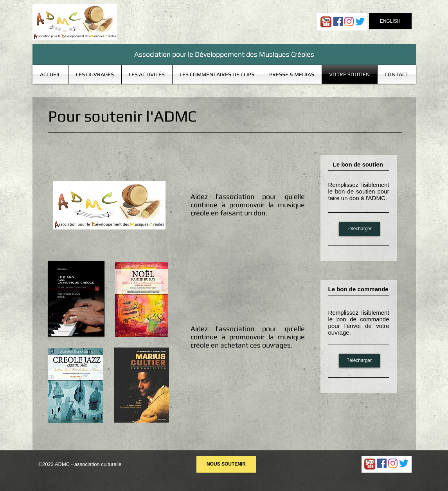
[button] (95, 74)
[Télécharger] (359, 229)
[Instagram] (349, 22)
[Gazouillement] (360, 22)
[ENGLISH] (390, 21)
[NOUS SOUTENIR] (226, 464)
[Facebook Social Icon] (338, 22)
